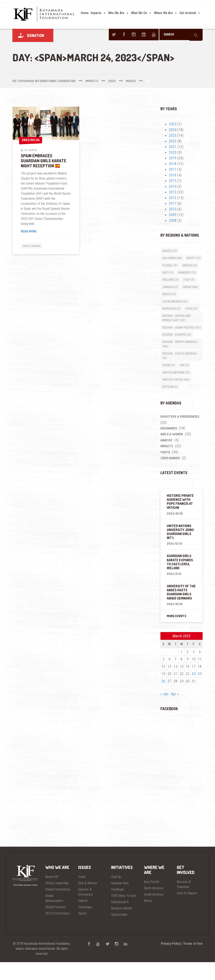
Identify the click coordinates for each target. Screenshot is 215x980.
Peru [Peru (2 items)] (192, 319)
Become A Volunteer (184, 902)
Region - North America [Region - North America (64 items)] (180, 360)
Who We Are (119, 13)
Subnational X (120, 920)
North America (154, 906)
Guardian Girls (120, 901)
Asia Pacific (152, 900)
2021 (173, 147)
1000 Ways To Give (124, 914)
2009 (173, 215)
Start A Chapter (187, 911)
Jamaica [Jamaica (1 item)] (170, 296)
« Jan (164, 712)
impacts (167, 464)
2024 (173, 130)
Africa (148, 919)
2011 (173, 203)
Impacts (98, 13)
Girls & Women (33, 246)
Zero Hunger (170, 476)
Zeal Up (116, 895)
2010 (173, 209)
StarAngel (117, 907)
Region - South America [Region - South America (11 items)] (180, 372)
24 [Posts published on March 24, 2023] (194, 692)
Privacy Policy (171, 961)
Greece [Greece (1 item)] (170, 274)
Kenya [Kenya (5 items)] (169, 304)
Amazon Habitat (122, 926)
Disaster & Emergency (86, 910)
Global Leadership (57, 901)
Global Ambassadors (54, 916)
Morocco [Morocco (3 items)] (172, 319)
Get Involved (190, 13)
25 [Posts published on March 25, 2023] (200, 692)
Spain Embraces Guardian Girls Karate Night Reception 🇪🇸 (44, 161)
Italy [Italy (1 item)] (189, 289)
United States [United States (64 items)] (176, 397)
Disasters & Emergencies (180, 435)
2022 (173, 141)
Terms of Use (193, 961)
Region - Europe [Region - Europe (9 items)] (177, 350)
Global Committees (58, 907)
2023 (173, 135)
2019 (173, 158)
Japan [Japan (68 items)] (191, 296)
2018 (173, 164)
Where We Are (166, 13)
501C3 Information (58, 931)
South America (154, 912)
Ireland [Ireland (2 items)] (171, 289)
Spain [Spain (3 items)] (169, 382)
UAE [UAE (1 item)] (185, 382)
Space (82, 931)
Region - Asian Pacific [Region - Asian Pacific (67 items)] (178, 341)
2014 (173, 186)
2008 (173, 220)
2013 (173, 192)
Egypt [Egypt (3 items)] (170, 266)
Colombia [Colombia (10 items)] (172, 258)
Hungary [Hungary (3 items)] (171, 281)
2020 (173, 152)
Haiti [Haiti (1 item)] (188, 274)
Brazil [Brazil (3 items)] (170, 251)
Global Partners (55, 925)
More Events (176, 634)
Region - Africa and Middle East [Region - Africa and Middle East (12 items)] (177, 329)
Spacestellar (119, 932)
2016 (173, 175)
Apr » (175, 712)
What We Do (141, 13)
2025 (173, 124)
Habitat (166, 458)
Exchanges (169, 446)
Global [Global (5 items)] (189, 266)
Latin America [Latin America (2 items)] (175, 311)
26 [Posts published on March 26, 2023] (163, 699)
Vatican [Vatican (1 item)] (170, 405)
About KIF (52, 895)
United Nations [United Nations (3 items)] (176, 389)
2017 (173, 169)
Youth (165, 470)
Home (85, 13)
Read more (36, 232)
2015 (173, 181)
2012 (173, 198)
